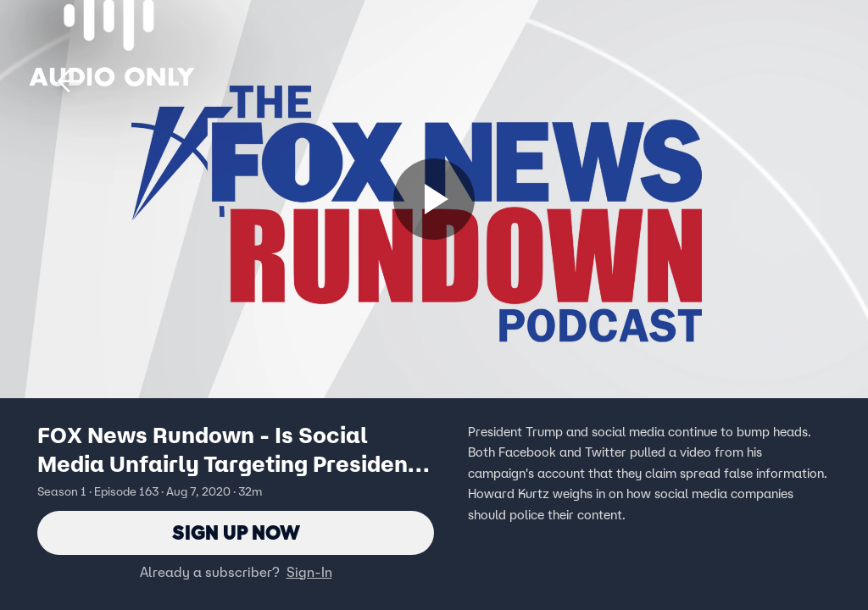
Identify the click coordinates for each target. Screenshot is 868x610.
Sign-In (309, 572)
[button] (70, 81)
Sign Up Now (236, 532)
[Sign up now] (434, 199)
